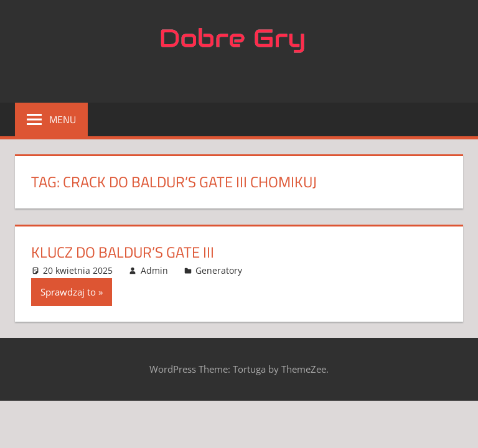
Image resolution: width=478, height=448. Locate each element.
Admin (154, 270)
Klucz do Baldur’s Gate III (123, 252)
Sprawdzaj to (68, 292)
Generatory (219, 270)
